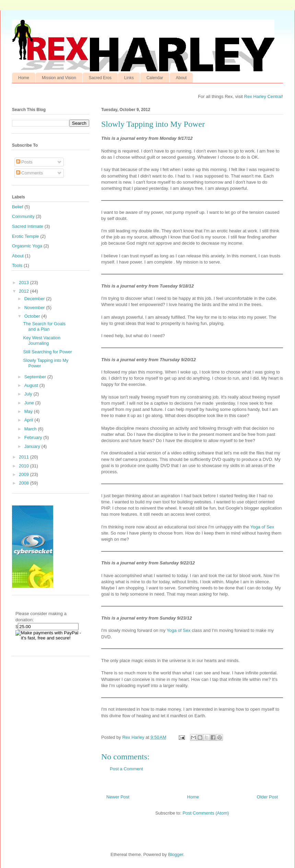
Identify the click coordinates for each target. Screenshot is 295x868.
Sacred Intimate (28, 226)
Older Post (267, 797)
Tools (17, 265)
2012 (25, 291)
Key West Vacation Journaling (42, 340)
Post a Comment (126, 769)
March (31, 429)
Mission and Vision (59, 78)
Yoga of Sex (262, 527)
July (29, 394)
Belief (18, 207)
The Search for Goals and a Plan (44, 326)
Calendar (155, 78)
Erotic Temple (26, 236)
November (35, 308)
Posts (24, 162)
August (32, 385)
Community (23, 216)
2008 (25, 483)
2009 (25, 474)
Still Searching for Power (47, 352)
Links (129, 78)
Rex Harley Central (263, 96)
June (30, 403)
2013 (25, 283)
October (33, 316)
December (35, 299)
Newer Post (118, 797)
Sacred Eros (100, 78)
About (181, 78)
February (34, 437)
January (33, 446)
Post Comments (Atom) (206, 813)
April (29, 420)
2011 (25, 457)
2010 (25, 466)
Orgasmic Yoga (27, 246)
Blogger (176, 854)
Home (24, 78)
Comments (29, 173)
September (36, 377)
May (29, 411)
